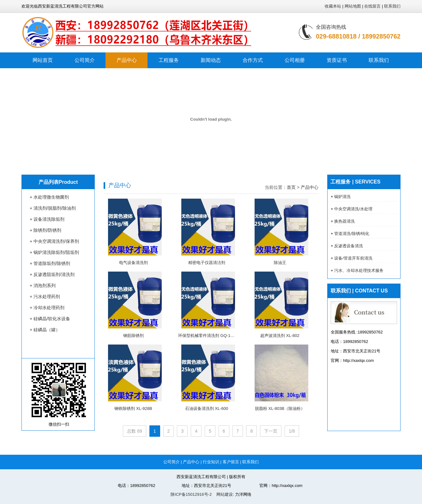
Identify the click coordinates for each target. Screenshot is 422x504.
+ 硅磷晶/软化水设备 (50, 319)
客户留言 (231, 462)
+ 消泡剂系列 (43, 285)
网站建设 (224, 494)
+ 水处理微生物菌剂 (49, 197)
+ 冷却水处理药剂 (47, 308)
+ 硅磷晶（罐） (45, 330)
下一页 (271, 431)
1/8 (292, 431)
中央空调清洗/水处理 (353, 209)
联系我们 (392, 6)
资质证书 (337, 60)
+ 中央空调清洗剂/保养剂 (54, 241)
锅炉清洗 (342, 197)
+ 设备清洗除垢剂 (47, 219)
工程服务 (169, 60)
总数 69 (134, 431)
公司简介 (85, 60)
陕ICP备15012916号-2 (191, 494)
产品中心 (127, 60)
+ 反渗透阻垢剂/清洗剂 (52, 274)
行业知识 (211, 462)
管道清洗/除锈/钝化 (351, 234)
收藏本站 (333, 6)
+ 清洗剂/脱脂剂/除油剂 (53, 208)
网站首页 (43, 60)
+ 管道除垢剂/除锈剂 (50, 263)
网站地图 (353, 6)
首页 (291, 187)
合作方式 (253, 60)
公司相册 (295, 60)
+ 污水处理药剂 (45, 297)
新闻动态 (211, 60)
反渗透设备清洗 (348, 246)
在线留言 (372, 6)
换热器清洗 (344, 221)
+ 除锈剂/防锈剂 (45, 230)
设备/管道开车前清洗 (353, 258)
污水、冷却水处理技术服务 (359, 270)
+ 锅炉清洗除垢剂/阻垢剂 (54, 252)
